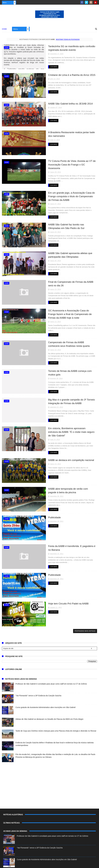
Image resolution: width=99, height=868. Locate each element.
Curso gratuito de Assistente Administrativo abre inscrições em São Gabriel (45, 696)
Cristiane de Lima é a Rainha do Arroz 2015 (66, 75)
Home (4, 29)
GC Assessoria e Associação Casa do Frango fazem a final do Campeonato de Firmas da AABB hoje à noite (67, 310)
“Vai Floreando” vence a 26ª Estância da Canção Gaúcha (38, 685)
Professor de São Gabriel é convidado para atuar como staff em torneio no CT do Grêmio (51, 673)
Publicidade (48, 507)
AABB (7, 48)
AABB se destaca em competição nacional (65, 450)
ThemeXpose (34, 865)
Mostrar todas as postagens (68, 40)
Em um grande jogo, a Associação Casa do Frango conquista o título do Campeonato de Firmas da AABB (66, 193)
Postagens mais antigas (85, 620)
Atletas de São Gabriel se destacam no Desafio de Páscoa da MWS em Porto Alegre (49, 708)
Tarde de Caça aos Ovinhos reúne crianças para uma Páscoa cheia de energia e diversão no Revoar (56, 720)
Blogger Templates (10, 865)
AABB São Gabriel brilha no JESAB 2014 (64, 104)
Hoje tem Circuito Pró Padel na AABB (62, 593)
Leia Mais (47, 67)
